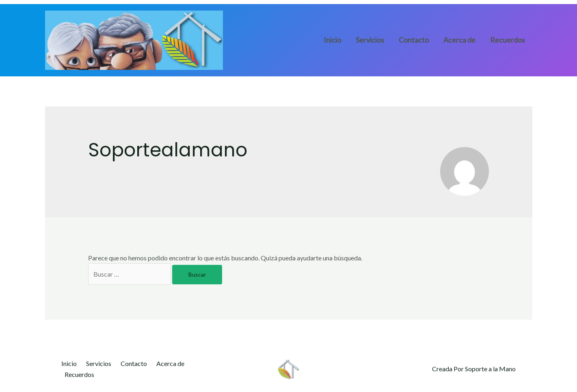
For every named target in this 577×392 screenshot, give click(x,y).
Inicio (332, 40)
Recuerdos (508, 40)
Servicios (370, 40)
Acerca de (459, 40)
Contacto (414, 40)
